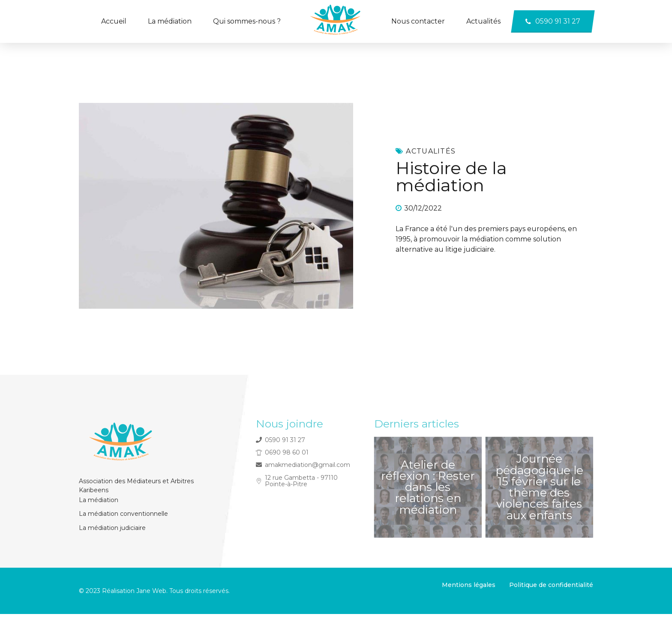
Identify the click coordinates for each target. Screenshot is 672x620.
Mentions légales (469, 585)
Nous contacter (418, 21)
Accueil (114, 21)
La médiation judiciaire (112, 528)
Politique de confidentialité (551, 585)
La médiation (170, 21)
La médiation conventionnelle (123, 514)
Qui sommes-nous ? (247, 21)
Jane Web (150, 591)
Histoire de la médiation (451, 177)
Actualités (483, 21)
